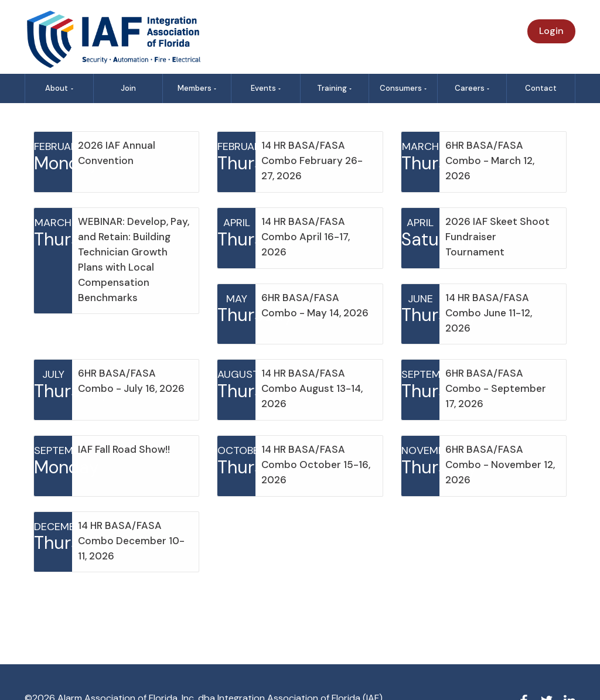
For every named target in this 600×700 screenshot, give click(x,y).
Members (197, 88)
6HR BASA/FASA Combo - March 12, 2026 (490, 161)
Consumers (403, 88)
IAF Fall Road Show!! (124, 449)
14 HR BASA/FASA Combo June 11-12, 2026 (489, 313)
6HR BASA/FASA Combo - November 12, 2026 (500, 465)
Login (551, 31)
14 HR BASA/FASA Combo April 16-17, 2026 (306, 237)
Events (266, 88)
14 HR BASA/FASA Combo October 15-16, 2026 (316, 465)
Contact (541, 88)
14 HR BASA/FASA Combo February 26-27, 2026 (312, 161)
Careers (472, 88)
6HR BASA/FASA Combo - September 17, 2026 (496, 388)
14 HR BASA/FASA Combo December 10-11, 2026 (131, 541)
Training (335, 88)
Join (128, 88)
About (59, 88)
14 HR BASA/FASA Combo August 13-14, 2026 (312, 388)
